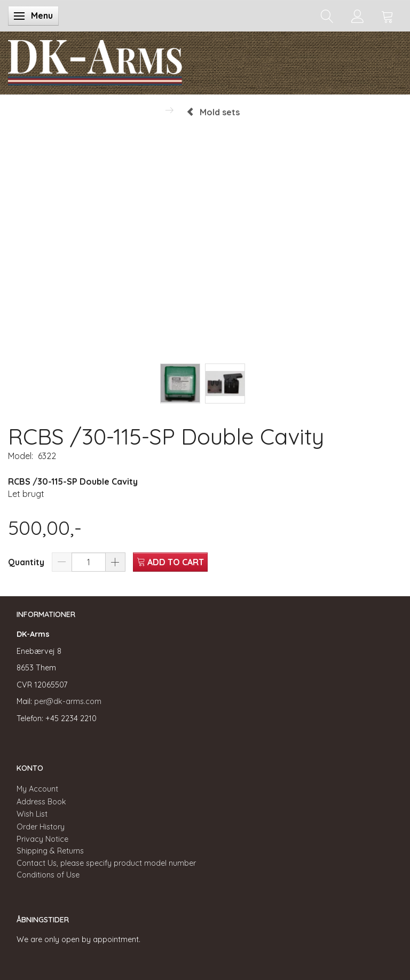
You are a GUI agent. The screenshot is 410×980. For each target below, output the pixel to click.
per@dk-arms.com (68, 701)
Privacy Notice (42, 839)
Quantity (27, 562)
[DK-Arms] (95, 60)
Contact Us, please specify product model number (106, 863)
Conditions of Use (48, 875)
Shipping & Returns (50, 851)
